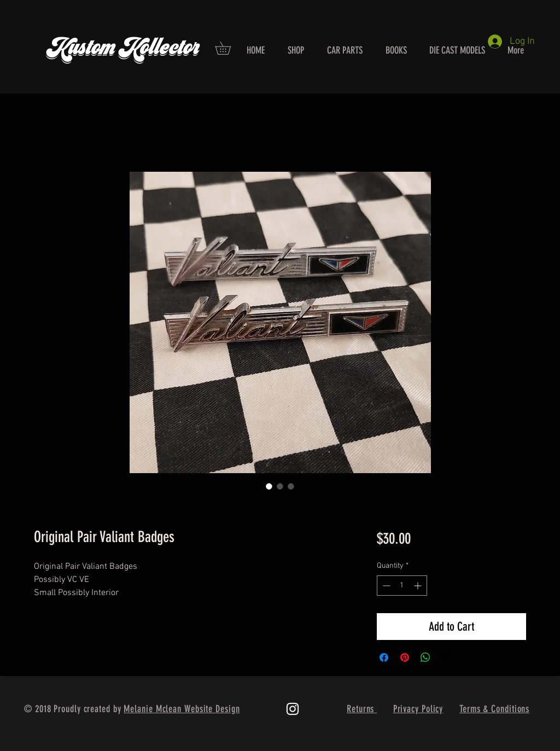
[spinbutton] (402, 586)
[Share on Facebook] (384, 657)
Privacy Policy (418, 709)
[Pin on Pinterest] (405, 657)
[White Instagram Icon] (293, 709)
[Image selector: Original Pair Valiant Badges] (269, 486)
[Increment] (419, 586)
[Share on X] (446, 657)
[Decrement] (385, 586)
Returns (362, 709)
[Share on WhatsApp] (425, 657)
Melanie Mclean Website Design (182, 709)
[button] (229, 48)
